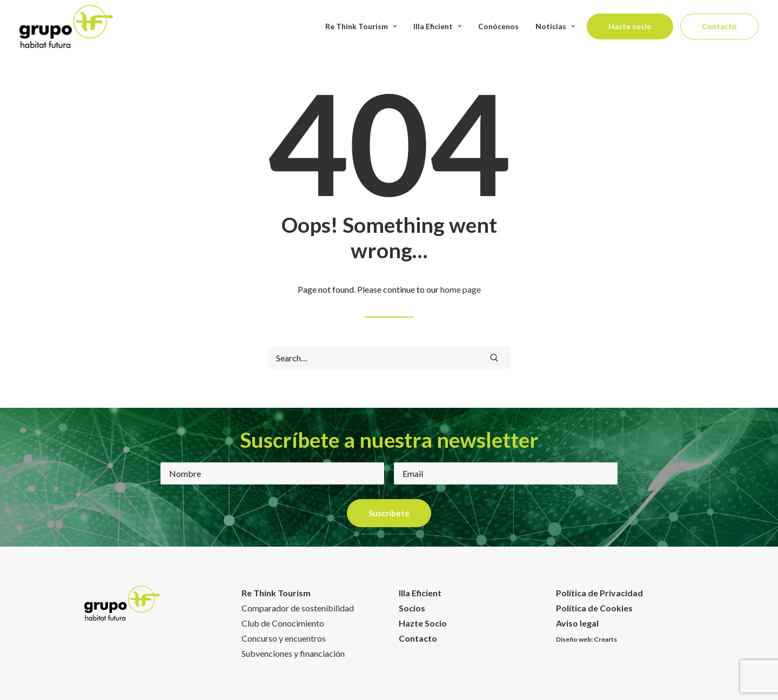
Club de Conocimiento (283, 623)
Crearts (605, 639)
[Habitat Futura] (66, 26)
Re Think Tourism (361, 26)
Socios (412, 608)
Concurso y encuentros (284, 638)
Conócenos (498, 26)
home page (461, 289)
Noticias (555, 26)
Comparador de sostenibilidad (298, 608)
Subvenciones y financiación (293, 653)
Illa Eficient (420, 593)
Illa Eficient (437, 26)
